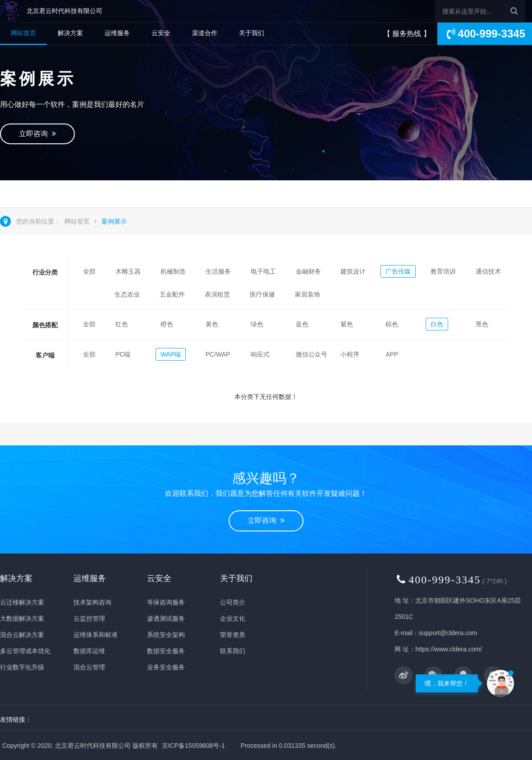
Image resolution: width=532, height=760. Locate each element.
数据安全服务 (166, 651)
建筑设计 (353, 271)
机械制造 (173, 271)
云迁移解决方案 (22, 602)
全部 (89, 271)
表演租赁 (217, 294)
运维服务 (117, 33)
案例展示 (114, 221)
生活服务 (218, 271)
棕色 (392, 324)
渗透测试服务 (166, 618)
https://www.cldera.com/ (449, 649)
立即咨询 (37, 134)
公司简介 (233, 602)
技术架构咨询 (92, 602)
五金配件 (172, 294)
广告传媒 (398, 271)
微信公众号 (312, 354)
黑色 (482, 324)
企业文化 (233, 618)
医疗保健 (262, 294)
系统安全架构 (166, 635)
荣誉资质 (233, 635)
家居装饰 (307, 294)
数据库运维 (89, 651)
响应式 (260, 354)
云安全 (161, 33)
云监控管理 (89, 618)
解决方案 (70, 33)
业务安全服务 (166, 667)
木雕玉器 (128, 271)
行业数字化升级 (22, 667)
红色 (122, 324)
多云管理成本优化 (25, 651)
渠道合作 (205, 33)
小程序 (350, 354)
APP (392, 354)
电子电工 (263, 271)
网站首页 (23, 33)
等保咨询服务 (166, 602)
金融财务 (308, 271)
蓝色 (302, 324)
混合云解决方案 (22, 635)
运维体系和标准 (96, 635)
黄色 (212, 324)
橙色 (167, 324)
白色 (437, 324)
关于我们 (252, 33)
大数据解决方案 (22, 618)
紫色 (347, 324)
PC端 (123, 354)
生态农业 (127, 294)
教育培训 (443, 271)
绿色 (257, 324)
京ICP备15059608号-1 (193, 746)
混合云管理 (89, 667)
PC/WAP (218, 354)
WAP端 (171, 354)
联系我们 (233, 651)
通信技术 (488, 271)
